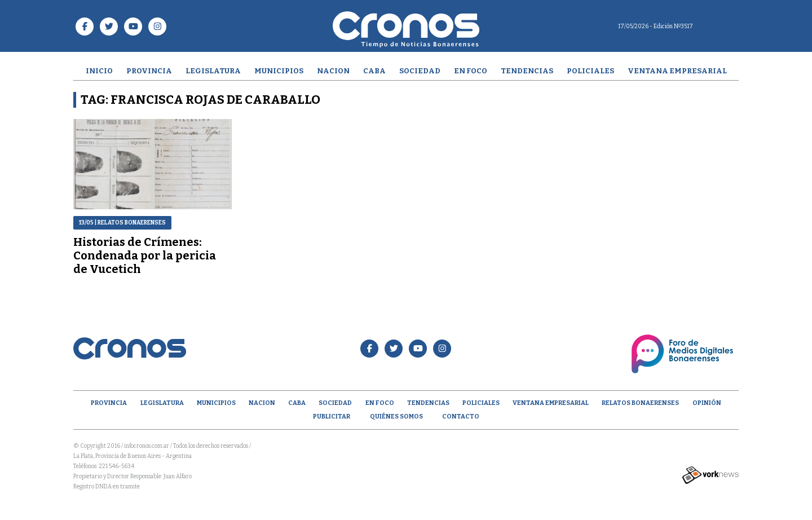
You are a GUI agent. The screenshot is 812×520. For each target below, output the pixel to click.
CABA (374, 71)
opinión (707, 403)
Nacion (333, 71)
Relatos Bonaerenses (640, 403)
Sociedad (420, 71)
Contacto (461, 417)
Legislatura (213, 71)
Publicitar (332, 417)
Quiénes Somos (396, 417)
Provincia (149, 71)
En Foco (471, 71)
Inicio (99, 71)
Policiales (590, 71)
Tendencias (527, 71)
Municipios (279, 71)
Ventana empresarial (677, 71)
